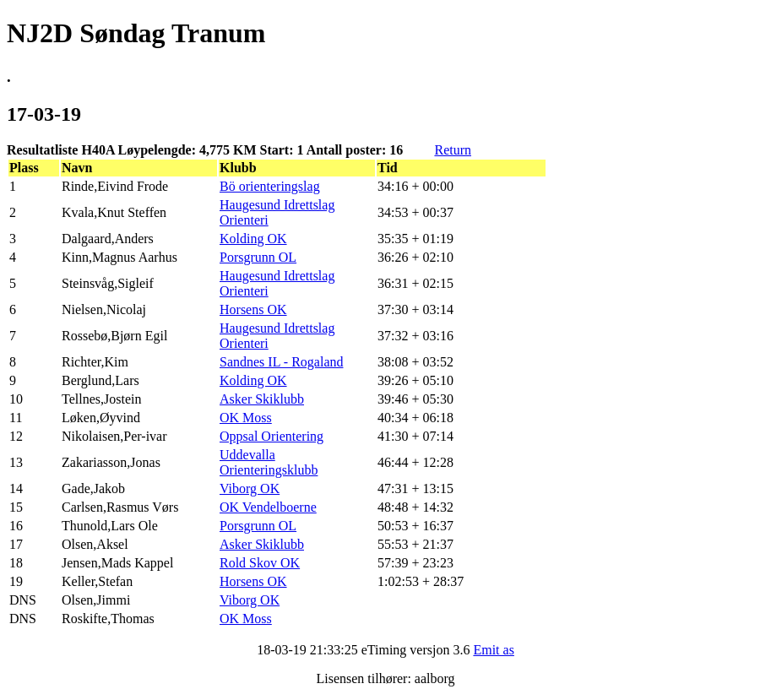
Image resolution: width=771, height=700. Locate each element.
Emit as (493, 650)
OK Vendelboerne (268, 507)
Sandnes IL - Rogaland (281, 362)
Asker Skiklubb (262, 399)
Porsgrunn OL (258, 257)
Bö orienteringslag (270, 186)
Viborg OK (250, 488)
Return (453, 150)
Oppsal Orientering (271, 436)
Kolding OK (253, 239)
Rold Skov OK (260, 563)
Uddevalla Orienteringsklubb (269, 462)
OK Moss (246, 418)
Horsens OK (253, 309)
